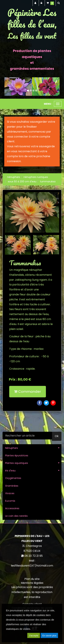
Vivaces (10, 493)
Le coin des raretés (16, 516)
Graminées (12, 486)
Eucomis (10, 501)
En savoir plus (49, 636)
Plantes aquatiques (17, 463)
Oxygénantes (13, 478)
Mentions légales (32, 583)
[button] (7, 87)
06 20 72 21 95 (34, 556)
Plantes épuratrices (17, 456)
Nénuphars (12, 448)
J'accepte (34, 636)
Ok (57, 436)
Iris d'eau (10, 471)
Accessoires (12, 508)
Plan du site (32, 579)
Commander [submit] (28, 392)
